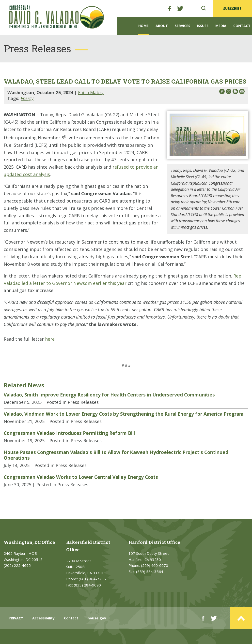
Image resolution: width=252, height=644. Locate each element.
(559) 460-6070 (155, 565)
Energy (27, 98)
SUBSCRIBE (232, 8)
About (162, 26)
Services (182, 26)
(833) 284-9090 (87, 585)
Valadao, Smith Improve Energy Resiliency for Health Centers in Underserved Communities (109, 395)
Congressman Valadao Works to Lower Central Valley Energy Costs (81, 477)
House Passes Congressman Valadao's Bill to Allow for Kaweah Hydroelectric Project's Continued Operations (116, 455)
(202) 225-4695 (17, 565)
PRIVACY (16, 618)
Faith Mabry (91, 92)
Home (143, 26)
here (50, 339)
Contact (242, 26)
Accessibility (43, 618)
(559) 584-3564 (150, 571)
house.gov (97, 618)
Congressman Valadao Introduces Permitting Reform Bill (69, 433)
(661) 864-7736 (92, 579)
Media (221, 26)
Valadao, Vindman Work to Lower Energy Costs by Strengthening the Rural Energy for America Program (124, 414)
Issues (203, 26)
